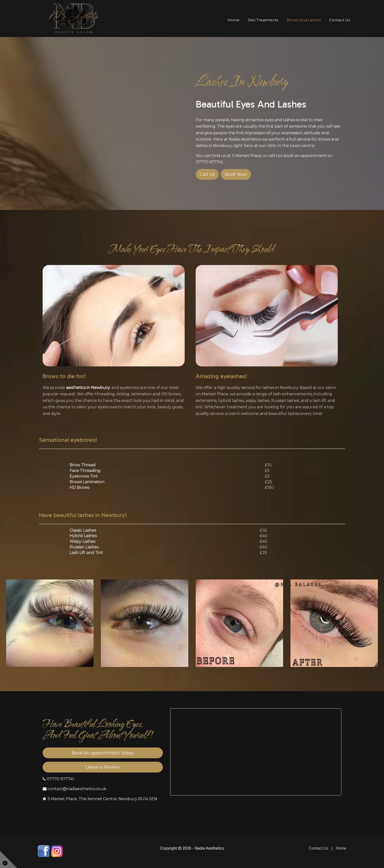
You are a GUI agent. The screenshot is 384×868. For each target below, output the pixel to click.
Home (234, 20)
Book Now (236, 174)
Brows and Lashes (304, 20)
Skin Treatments (263, 20)
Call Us (207, 174)
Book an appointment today (103, 753)
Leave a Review (103, 767)
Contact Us (340, 20)
